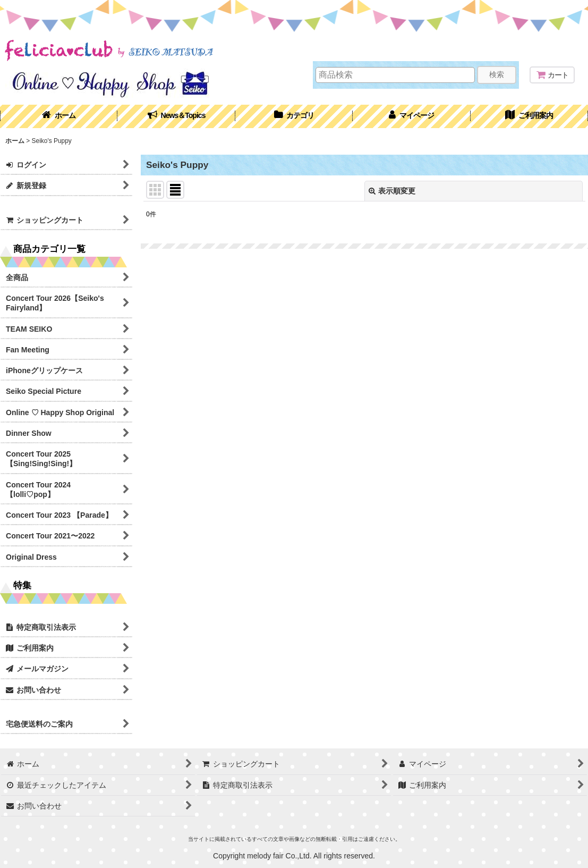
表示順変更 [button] (392, 191)
